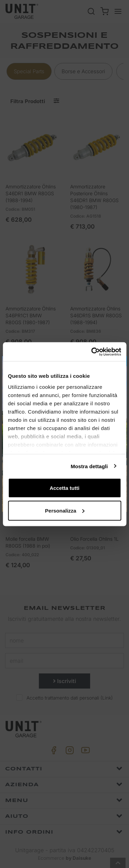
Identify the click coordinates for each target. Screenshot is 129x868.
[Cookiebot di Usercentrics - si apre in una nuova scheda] (92, 352)
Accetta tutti (64, 488)
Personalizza (65, 510)
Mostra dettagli (89, 466)
